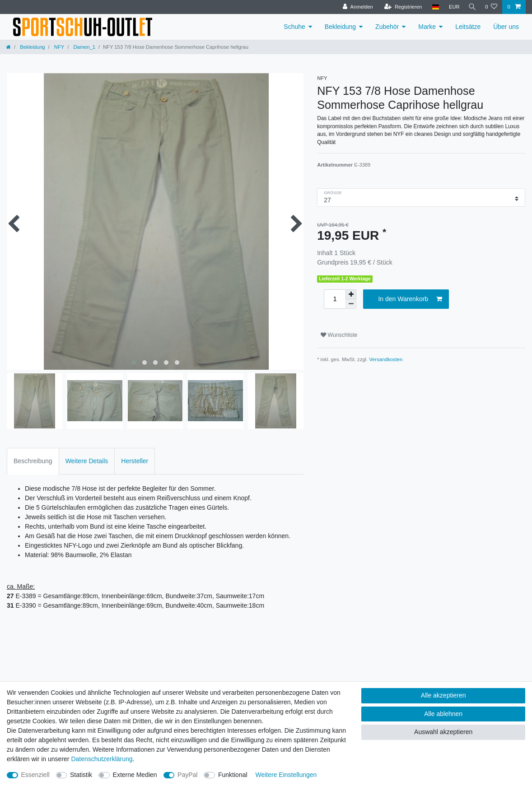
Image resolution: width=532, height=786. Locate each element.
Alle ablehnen (443, 714)
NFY (58, 47)
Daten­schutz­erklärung (102, 759)
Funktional (233, 775)
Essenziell (35, 775)
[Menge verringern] (351, 304)
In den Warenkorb (410, 299)
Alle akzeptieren (443, 695)
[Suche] (471, 7)
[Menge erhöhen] (351, 294)
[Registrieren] (400, 7)
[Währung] (452, 7)
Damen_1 (84, 47)
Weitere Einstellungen (286, 775)
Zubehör (387, 27)
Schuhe (294, 27)
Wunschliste (339, 335)
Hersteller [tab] (135, 461)
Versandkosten (386, 359)
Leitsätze (468, 27)
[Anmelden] (356, 7)
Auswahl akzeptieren (443, 732)
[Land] (433, 7)
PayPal (187, 775)
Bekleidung (340, 27)
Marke (427, 27)
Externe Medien (135, 775)
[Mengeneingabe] (335, 299)
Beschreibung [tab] (33, 461)
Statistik (81, 775)
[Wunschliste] (491, 7)
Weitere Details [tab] (87, 461)
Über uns (506, 27)
